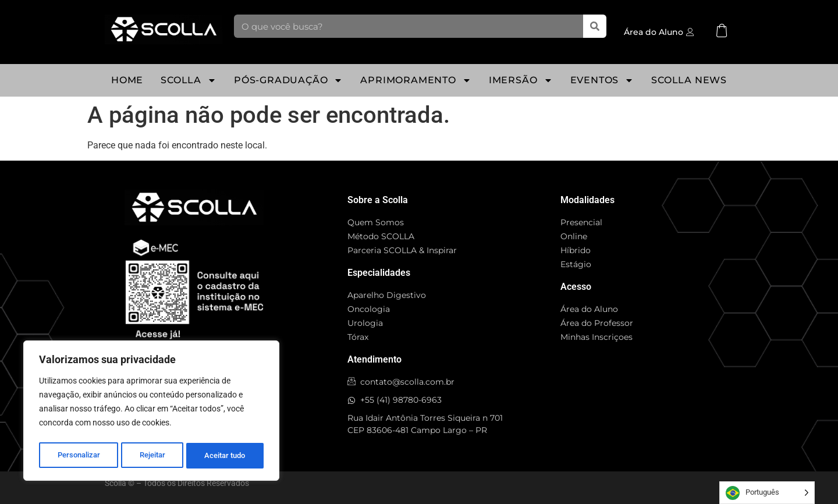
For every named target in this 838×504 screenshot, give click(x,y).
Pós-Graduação (288, 80)
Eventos (602, 80)
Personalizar (78, 456)
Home (127, 80)
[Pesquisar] (595, 26)
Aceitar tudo (225, 456)
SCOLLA (189, 80)
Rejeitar (152, 456)
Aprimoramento (416, 80)
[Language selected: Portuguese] (767, 493)
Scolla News (689, 80)
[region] (151, 413)
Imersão (521, 80)
